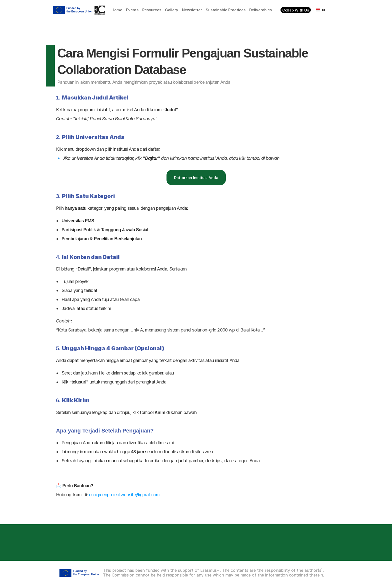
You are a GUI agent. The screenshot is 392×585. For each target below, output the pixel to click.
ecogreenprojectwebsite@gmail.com (124, 495)
